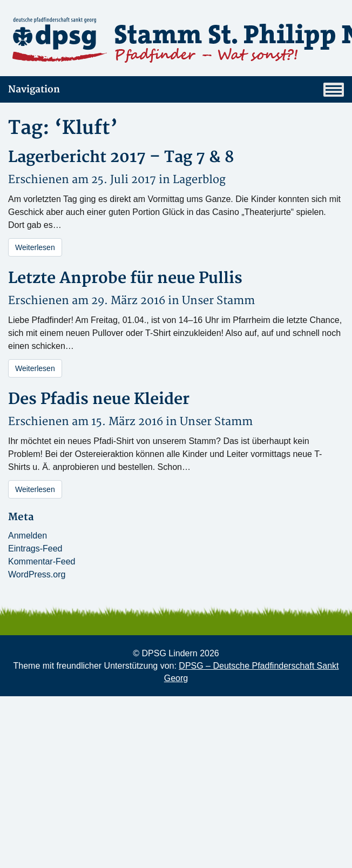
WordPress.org (37, 574)
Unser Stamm (218, 301)
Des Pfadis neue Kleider (99, 399)
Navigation (176, 90)
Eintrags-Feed (35, 549)
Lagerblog (199, 180)
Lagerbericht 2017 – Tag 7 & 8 (121, 157)
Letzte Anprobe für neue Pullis (125, 278)
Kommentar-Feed (42, 561)
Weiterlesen (35, 247)
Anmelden (28, 536)
